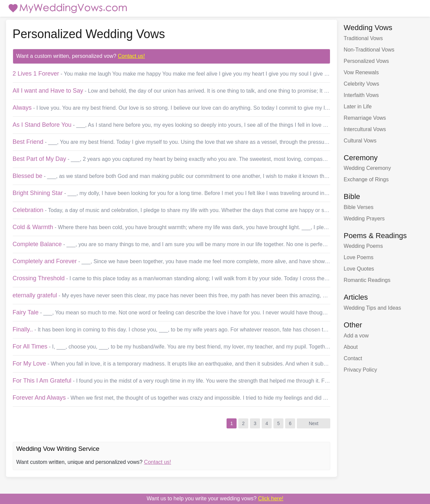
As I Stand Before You (42, 125)
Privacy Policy (360, 370)
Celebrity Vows (361, 84)
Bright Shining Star (38, 193)
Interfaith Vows (361, 95)
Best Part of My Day (39, 159)
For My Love (29, 364)
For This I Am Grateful (42, 381)
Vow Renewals (361, 72)
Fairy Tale (26, 312)
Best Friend (28, 142)
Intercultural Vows (365, 129)
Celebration (28, 210)
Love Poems (359, 257)
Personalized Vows (366, 61)
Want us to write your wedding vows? (215, 498)
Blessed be (28, 176)
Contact (353, 358)
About (351, 347)
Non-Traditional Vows (369, 50)
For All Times (30, 346)
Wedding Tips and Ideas (372, 308)
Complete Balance (37, 244)
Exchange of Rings (366, 179)
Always (22, 108)
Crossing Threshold (39, 278)
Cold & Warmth (33, 227)
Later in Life (358, 107)
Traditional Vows (363, 38)
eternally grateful (35, 295)
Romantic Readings (367, 280)
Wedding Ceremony (367, 168)
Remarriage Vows (365, 118)
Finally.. (23, 329)
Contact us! (131, 56)
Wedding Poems (363, 246)
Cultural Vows (360, 141)
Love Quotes (359, 269)
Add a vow (356, 336)
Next (314, 423)
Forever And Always (39, 398)
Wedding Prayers (364, 219)
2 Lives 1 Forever (36, 74)
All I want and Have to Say (48, 91)
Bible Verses (359, 207)
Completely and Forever (45, 261)
